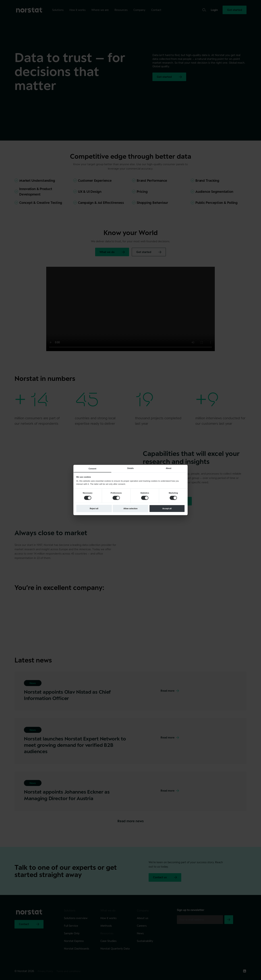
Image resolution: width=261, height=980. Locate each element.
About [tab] (169, 468)
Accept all (167, 508)
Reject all (94, 508)
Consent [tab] (92, 469)
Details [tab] (131, 468)
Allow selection (130, 508)
